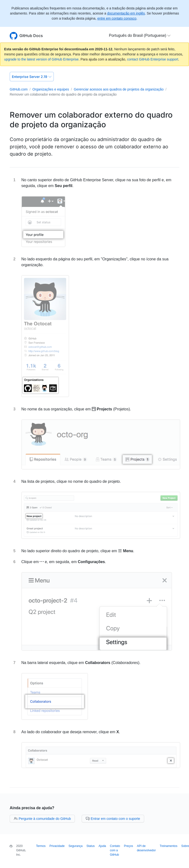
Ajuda (102, 846)
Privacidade (57, 846)
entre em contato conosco (117, 18)
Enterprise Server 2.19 (32, 77)
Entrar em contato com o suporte (113, 819)
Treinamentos (169, 846)
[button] (140, 36)
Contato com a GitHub (115, 850)
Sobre (185, 846)
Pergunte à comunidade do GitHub (42, 819)
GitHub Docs (31, 36)
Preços (129, 846)
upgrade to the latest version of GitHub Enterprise (41, 59)
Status (91, 846)
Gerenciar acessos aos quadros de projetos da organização (118, 89)
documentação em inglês (126, 13)
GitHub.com (19, 89)
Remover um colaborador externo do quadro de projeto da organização (63, 94)
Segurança (76, 846)
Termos (41, 846)
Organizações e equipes (51, 89)
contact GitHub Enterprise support (153, 59)
